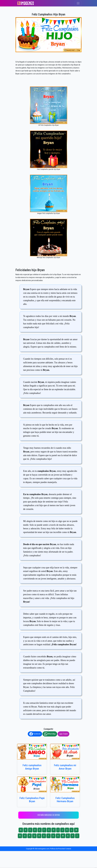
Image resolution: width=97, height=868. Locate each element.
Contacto (68, 849)
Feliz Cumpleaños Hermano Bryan (65, 800)
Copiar (63, 734)
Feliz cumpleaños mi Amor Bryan (65, 767)
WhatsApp (50, 734)
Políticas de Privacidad (58, 849)
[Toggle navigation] (78, 3)
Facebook (35, 734)
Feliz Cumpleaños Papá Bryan (32, 800)
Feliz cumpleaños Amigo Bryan (32, 767)
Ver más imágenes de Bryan (49, 815)
